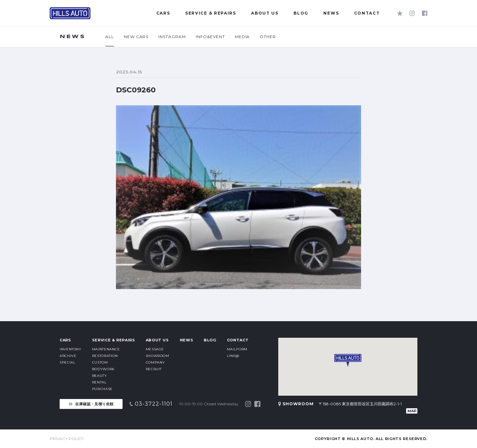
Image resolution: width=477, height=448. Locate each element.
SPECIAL (67, 362)
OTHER (268, 37)
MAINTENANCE (106, 349)
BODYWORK (103, 369)
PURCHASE (102, 389)
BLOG (210, 340)
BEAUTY (100, 376)
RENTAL (99, 382)
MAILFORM (237, 349)
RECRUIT (154, 369)
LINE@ (233, 356)
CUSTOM (100, 362)
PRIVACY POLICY (67, 439)
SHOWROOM (158, 356)
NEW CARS (136, 37)
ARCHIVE (68, 356)
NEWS (187, 340)
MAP (412, 411)
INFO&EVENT (210, 37)
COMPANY (155, 362)
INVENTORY (71, 349)
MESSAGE (155, 349)
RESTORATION (105, 356)
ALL (110, 37)
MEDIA (242, 37)
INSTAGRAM (172, 37)
